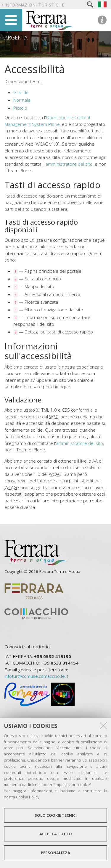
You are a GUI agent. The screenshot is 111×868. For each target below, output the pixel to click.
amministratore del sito (69, 164)
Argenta (16, 37)
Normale (22, 100)
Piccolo (20, 108)
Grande (21, 92)
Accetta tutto (56, 834)
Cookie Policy (28, 797)
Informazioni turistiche (34, 5)
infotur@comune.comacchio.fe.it (36, 676)
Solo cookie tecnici (56, 815)
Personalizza (55, 853)
